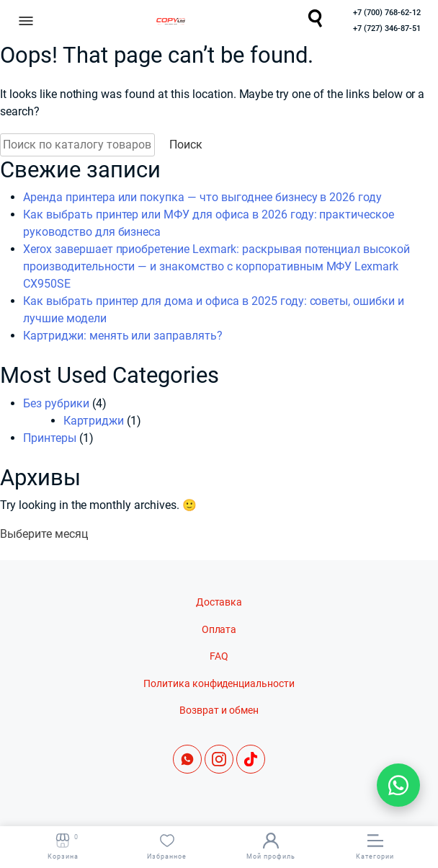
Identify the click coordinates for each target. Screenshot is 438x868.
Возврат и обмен (219, 710)
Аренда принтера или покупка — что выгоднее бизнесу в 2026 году (202, 197)
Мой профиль (271, 846)
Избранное (167, 846)
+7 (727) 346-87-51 (387, 28)
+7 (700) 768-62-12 (387, 13)
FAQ (219, 656)
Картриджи (94, 421)
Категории (375, 846)
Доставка (219, 602)
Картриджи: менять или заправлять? (123, 336)
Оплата (219, 630)
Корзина (63, 846)
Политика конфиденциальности (219, 684)
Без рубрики (56, 403)
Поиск (186, 145)
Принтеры (50, 438)
